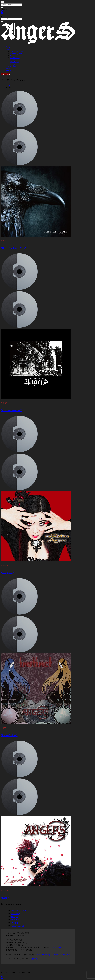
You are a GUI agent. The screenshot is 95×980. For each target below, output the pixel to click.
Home (8, 47)
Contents (9, 49)
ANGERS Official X (18, 911)
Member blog (15, 62)
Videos (8, 70)
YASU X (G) (15, 920)
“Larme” (5, 898)
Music (8, 68)
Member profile (16, 53)
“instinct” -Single (9, 736)
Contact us (14, 64)
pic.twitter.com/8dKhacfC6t (60, 955)
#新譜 (46, 955)
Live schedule (11, 66)
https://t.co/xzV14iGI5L (60, 947)
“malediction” (8, 573)
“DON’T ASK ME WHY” (14, 248)
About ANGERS (17, 51)
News (12, 60)
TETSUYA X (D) (17, 926)
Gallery (13, 56)
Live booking (15, 58)
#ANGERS (40, 955)
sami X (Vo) (15, 914)
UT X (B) (14, 923)
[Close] (3, 2)
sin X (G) (14, 917)
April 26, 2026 (36, 959)
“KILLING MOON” (11, 411)
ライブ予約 (6, 74)
